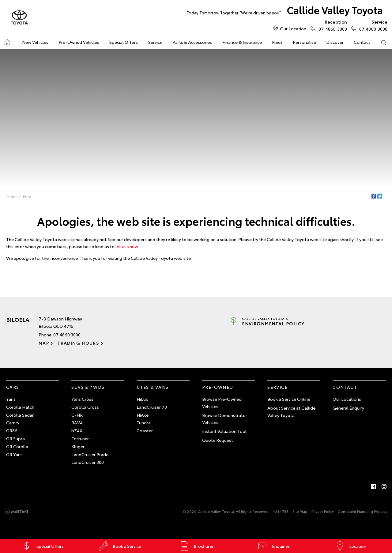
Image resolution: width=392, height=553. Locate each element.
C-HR (77, 415)
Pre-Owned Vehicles (79, 42)
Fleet (277, 42)
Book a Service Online (289, 399)
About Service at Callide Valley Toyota (291, 411)
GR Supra (15, 438)
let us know (127, 246)
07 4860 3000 (331, 25)
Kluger (78, 446)
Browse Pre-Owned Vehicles (222, 403)
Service (155, 42)
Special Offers (124, 42)
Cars (13, 387)
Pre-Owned (218, 387)
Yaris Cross (82, 399)
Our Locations (347, 399)
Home (12, 196)
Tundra (144, 422)
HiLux (142, 399)
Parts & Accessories (192, 42)
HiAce (143, 415)
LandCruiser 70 (152, 407)
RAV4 (77, 422)
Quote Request (218, 440)
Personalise (304, 42)
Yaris (11, 399)
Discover (335, 42)
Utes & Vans (153, 387)
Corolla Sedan (20, 415)
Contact (362, 42)
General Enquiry (348, 408)
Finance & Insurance (242, 42)
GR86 (12, 430)
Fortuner (80, 438)
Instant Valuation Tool (224, 431)
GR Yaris (14, 454)
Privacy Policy (323, 511)
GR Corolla (17, 446)
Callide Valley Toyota (285, 11)
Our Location (293, 28)
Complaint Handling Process (362, 511)
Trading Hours (78, 343)
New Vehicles (35, 42)
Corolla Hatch (20, 407)
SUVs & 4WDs (88, 387)
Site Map (300, 511)
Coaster (145, 430)
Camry (13, 422)
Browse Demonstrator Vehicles (225, 419)
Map (44, 343)
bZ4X (77, 430)
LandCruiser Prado (90, 454)
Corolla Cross (85, 407)
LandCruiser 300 (88, 462)
